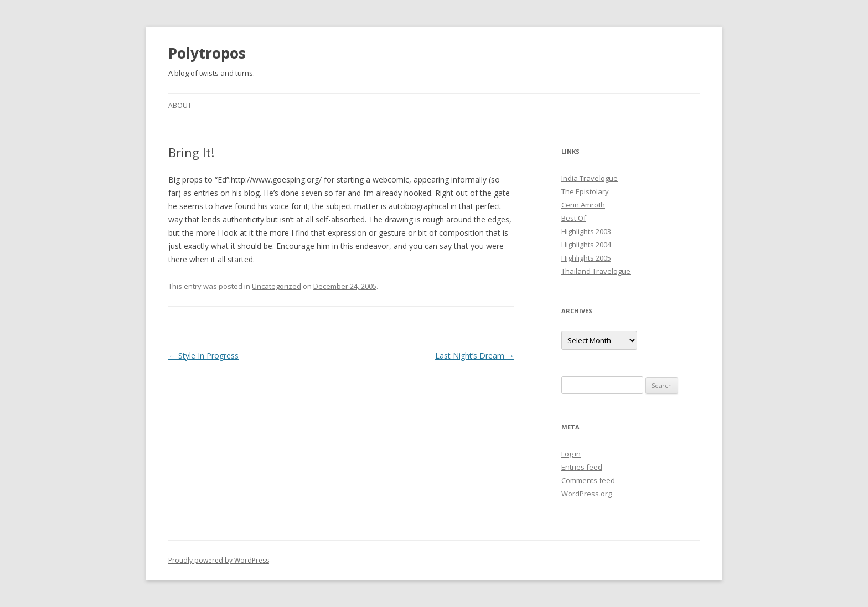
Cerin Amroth (583, 205)
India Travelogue (590, 178)
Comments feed (588, 480)
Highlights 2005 (586, 258)
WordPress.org (587, 494)
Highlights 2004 (586, 245)
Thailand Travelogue (596, 271)
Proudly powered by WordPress (219, 560)
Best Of (574, 218)
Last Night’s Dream (475, 356)
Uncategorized (277, 286)
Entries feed (582, 467)
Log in (571, 454)
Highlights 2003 (586, 231)
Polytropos (207, 53)
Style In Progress (203, 356)
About (180, 105)
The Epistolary (585, 191)
